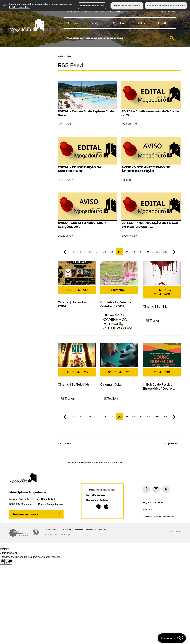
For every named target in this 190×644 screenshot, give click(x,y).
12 (105, 252)
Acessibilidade (36, 532)
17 (141, 252)
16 (134, 252)
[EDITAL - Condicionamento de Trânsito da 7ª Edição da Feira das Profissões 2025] (151, 105)
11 (97, 252)
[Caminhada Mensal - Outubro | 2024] (119, 298)
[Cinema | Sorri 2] (162, 294)
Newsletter (148, 509)
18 (148, 252)
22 (134, 417)
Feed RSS (102, 530)
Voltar (67, 444)
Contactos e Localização (85, 530)
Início (60, 56)
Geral (69, 56)
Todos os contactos (25, 514)
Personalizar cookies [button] (92, 6)
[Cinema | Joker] (119, 374)
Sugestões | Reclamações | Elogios (158, 517)
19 (112, 417)
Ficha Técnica (65, 530)
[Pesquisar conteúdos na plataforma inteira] (172, 38)
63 (165, 417)
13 (112, 252)
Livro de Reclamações (19, 533)
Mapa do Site (51, 530)
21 (127, 417)
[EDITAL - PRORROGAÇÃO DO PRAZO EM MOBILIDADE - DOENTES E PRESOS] (151, 217)
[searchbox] (120, 38)
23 (141, 417)
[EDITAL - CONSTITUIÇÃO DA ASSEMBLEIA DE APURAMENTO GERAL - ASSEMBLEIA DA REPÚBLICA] (87, 161)
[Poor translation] (8, 562)
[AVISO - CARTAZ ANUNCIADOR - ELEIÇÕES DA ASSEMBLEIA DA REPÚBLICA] (87, 216)
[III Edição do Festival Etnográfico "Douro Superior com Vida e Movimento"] (162, 369)
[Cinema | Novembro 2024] (77, 287)
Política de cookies (19, 7)
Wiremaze (175, 531)
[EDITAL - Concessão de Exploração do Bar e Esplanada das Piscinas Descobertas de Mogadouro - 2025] (87, 105)
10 (90, 252)
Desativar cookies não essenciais (166, 6)
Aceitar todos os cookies (127, 6)
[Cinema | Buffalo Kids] (77, 374)
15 (126, 252)
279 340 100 (48, 499)
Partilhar (173, 444)
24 (148, 417)
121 (165, 252)
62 (158, 417)
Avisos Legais (66, 535)
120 (158, 252)
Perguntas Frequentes (153, 502)
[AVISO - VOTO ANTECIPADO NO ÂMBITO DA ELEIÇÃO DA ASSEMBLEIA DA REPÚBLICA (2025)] (151, 161)
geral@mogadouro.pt (52, 504)
